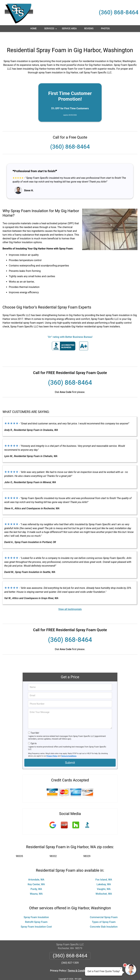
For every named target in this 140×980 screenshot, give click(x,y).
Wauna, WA (36, 884)
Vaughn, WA (104, 880)
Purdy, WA (36, 880)
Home (33, 29)
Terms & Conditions (69, 747)
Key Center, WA (36, 875)
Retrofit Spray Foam (36, 913)
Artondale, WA (36, 870)
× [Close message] (121, 968)
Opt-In (34, 734)
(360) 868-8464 (119, 12)
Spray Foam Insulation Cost (36, 917)
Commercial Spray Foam (104, 908)
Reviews (89, 29)
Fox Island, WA (104, 870)
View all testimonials (70, 600)
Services (51, 30)
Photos (105, 29)
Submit (70, 753)
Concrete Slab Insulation (104, 917)
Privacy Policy (52, 747)
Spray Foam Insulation (36, 908)
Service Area (69, 29)
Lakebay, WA (104, 875)
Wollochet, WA (104, 884)
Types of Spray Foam (104, 913)
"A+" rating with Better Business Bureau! (70, 328)
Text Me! (35, 724)
